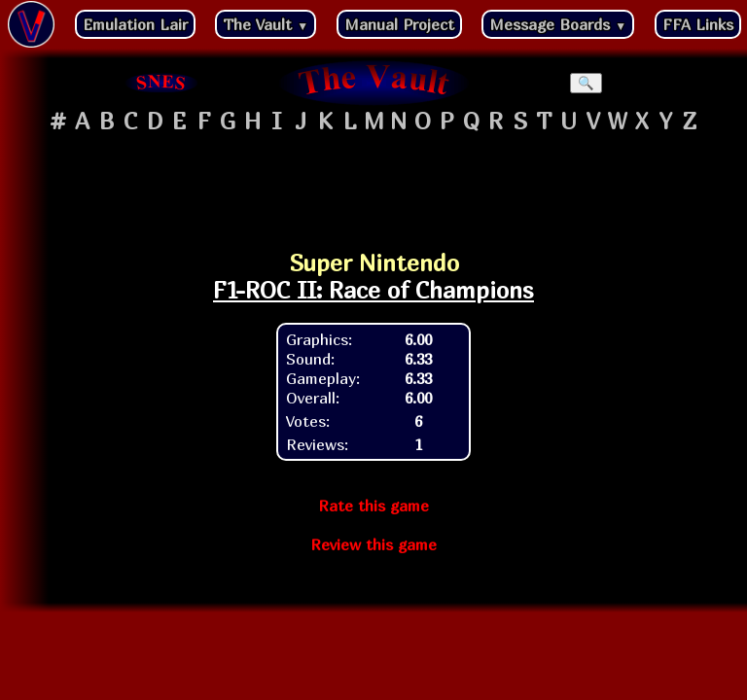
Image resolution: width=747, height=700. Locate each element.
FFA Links (698, 24)
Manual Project (399, 24)
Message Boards (558, 24)
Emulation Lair (135, 24)
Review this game (373, 544)
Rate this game (373, 506)
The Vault (266, 24)
